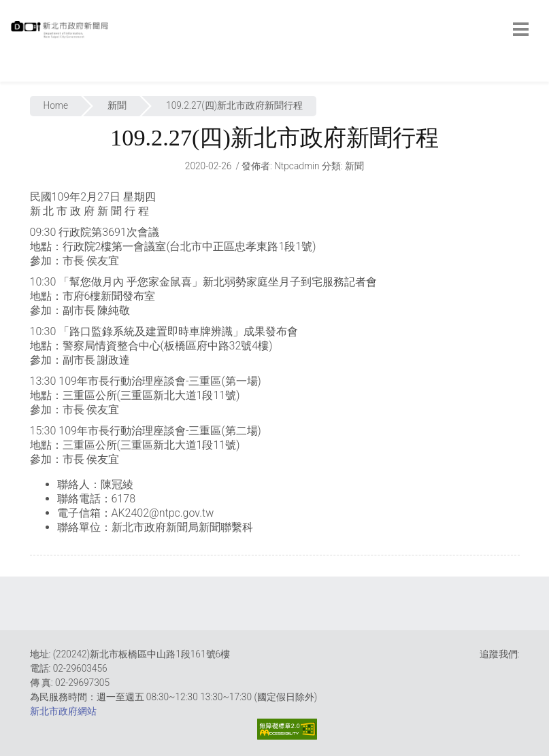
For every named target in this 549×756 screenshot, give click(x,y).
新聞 (117, 105)
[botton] (521, 29)
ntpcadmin (297, 166)
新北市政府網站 (63, 711)
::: (14, 74)
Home (56, 105)
